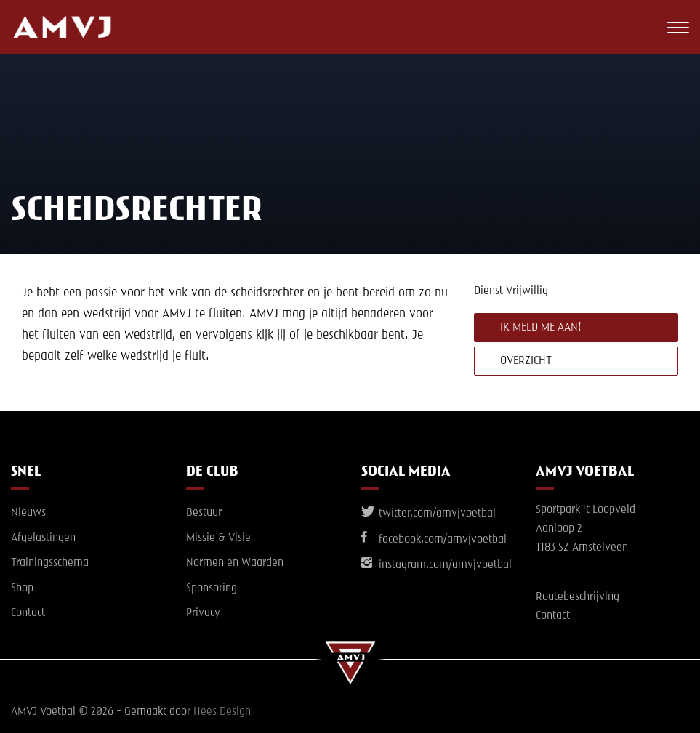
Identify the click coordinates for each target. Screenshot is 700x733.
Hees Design (222, 712)
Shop (22, 588)
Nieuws (28, 513)
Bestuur (204, 513)
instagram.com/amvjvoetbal (437, 565)
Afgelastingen (43, 538)
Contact (28, 613)
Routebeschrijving (578, 597)
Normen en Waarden (235, 563)
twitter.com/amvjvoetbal (429, 514)
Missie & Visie (218, 538)
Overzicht (526, 361)
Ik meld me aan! (541, 328)
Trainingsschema (50, 563)
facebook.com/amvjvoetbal (434, 540)
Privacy (203, 613)
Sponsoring (212, 588)
